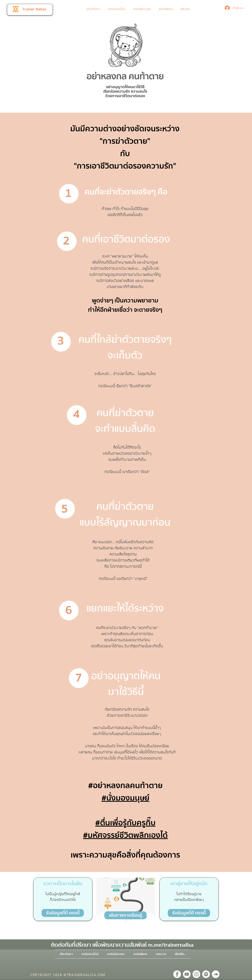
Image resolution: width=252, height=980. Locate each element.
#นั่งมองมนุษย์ (126, 798)
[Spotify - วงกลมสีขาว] (206, 974)
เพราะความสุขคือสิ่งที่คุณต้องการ (125, 855)
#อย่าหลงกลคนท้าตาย (125, 786)
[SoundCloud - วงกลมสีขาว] (216, 974)
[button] (118, 9)
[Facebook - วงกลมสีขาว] (177, 974)
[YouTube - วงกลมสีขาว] (187, 974)
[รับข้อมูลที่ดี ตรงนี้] (63, 913)
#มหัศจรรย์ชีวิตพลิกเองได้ (125, 835)
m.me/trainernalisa (171, 945)
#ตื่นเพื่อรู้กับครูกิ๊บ (125, 823)
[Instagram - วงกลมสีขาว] (196, 974)
